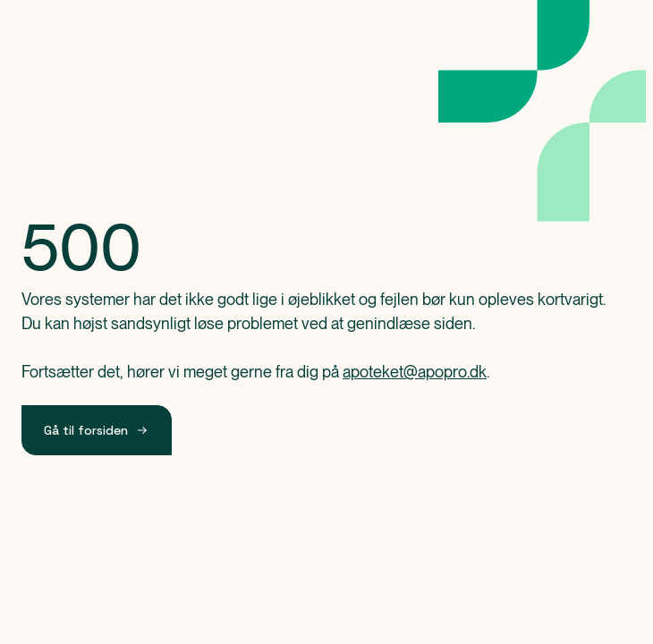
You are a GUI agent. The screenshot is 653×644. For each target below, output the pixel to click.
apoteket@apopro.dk (415, 372)
